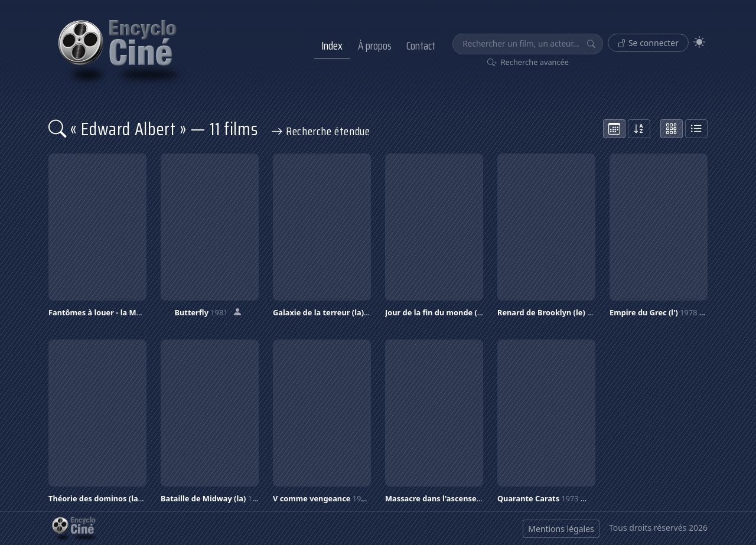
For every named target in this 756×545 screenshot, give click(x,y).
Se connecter (648, 43)
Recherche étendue (321, 131)
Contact (421, 45)
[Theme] (699, 42)
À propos (375, 45)
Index (332, 45)
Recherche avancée (528, 62)
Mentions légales (561, 529)
